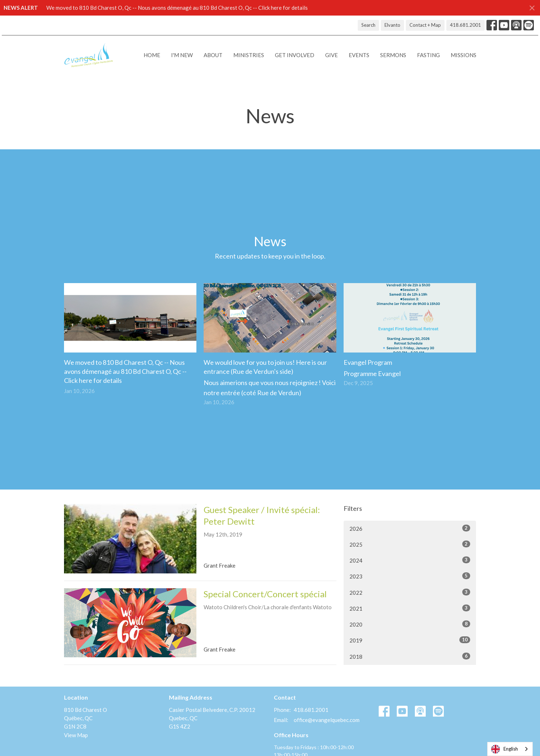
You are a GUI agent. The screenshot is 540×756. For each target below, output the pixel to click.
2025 (410, 544)
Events (359, 55)
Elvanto (392, 25)
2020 (410, 624)
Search (368, 25)
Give (331, 55)
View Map (76, 735)
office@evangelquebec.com (327, 720)
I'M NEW (182, 55)
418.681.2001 (465, 25)
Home (152, 55)
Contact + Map (425, 25)
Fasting (428, 55)
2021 (410, 608)
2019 (410, 640)
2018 (410, 656)
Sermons (393, 55)
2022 (410, 592)
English (505, 749)
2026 (410, 528)
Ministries (249, 55)
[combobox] (510, 749)
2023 (410, 576)
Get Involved (295, 55)
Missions (464, 55)
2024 (410, 560)
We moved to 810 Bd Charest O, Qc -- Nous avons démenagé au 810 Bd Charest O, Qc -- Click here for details (177, 8)
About (213, 55)
